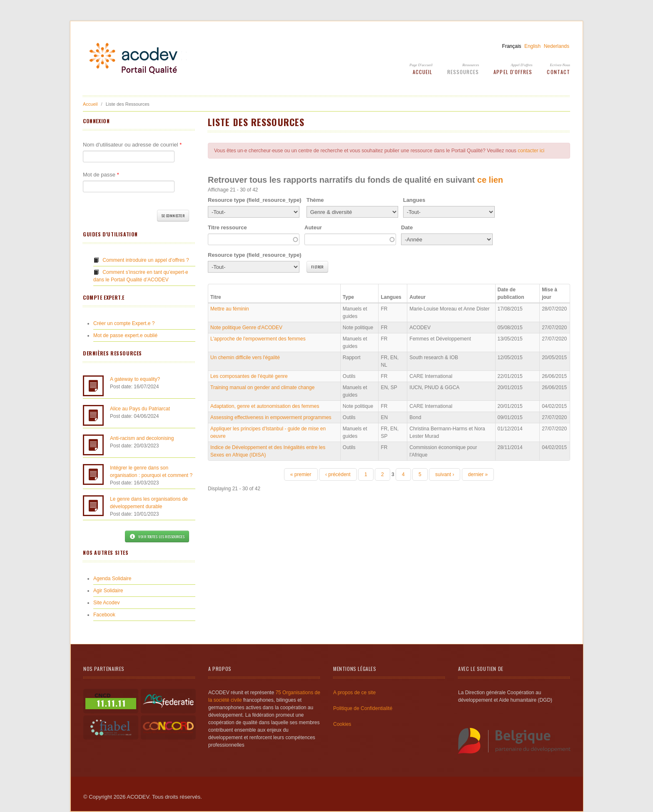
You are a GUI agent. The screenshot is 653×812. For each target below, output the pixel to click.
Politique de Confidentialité (363, 708)
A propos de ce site (354, 693)
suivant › (445, 474)
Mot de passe (101, 175)
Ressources (471, 65)
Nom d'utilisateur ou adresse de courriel (132, 145)
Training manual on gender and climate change (262, 387)
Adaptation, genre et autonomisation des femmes (265, 406)
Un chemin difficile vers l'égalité (245, 358)
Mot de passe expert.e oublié (125, 335)
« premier (301, 474)
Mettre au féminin (230, 309)
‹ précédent (338, 474)
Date (407, 227)
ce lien (490, 180)
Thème (315, 200)
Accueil (423, 72)
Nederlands (557, 46)
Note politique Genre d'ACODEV (246, 328)
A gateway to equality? (135, 379)
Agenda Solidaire (112, 579)
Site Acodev (106, 603)
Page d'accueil (421, 65)
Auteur (313, 227)
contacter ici (531, 151)
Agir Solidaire (108, 591)
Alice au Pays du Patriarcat (140, 409)
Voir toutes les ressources (157, 536)
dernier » (478, 474)
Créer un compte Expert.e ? (124, 323)
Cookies (342, 724)
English (532, 46)
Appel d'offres (522, 65)
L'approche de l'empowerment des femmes (258, 339)
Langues (414, 200)
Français (512, 46)
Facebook (104, 615)
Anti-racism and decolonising (142, 438)
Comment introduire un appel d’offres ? (146, 260)
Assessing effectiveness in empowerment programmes (271, 417)
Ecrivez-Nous (560, 65)
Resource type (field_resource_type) (255, 200)
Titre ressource (227, 227)
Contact (558, 72)
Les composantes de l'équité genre (249, 376)
